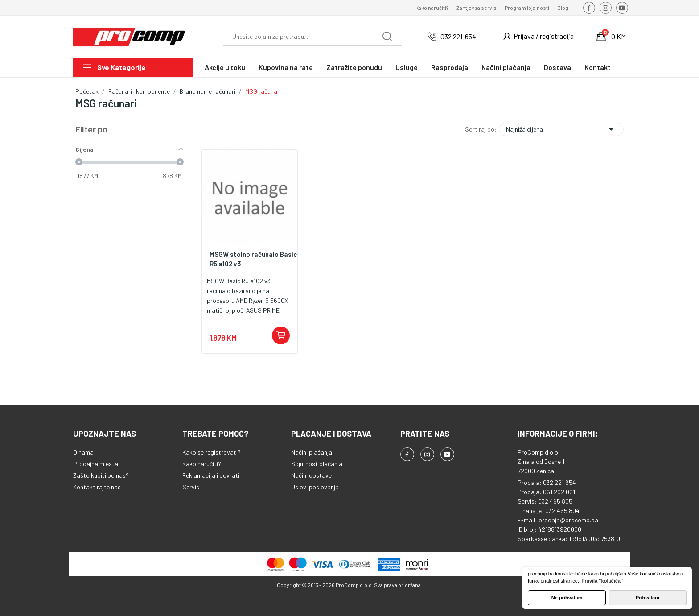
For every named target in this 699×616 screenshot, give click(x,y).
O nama (83, 452)
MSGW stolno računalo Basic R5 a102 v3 (253, 259)
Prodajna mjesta (96, 464)
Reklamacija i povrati (211, 475)
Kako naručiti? (432, 8)
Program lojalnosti (527, 8)
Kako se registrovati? (212, 452)
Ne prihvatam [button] (567, 598)
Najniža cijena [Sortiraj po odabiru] (561, 129)
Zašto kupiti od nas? (101, 475)
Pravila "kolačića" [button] (602, 581)
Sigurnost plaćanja (317, 464)
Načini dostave (311, 475)
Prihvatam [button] (648, 598)
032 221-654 (458, 36)
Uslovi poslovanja (315, 487)
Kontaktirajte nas (97, 487)
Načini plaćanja (312, 452)
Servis (191, 487)
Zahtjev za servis (477, 8)
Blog (563, 8)
